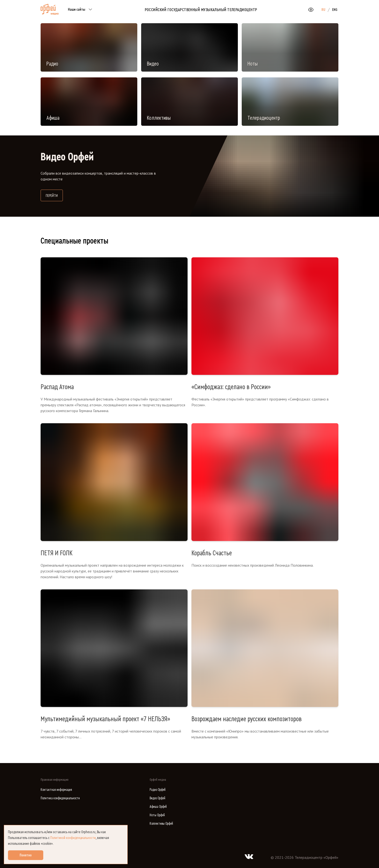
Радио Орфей (158, 790)
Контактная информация (56, 790)
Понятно (26, 855)
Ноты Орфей (157, 815)
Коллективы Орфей (161, 824)
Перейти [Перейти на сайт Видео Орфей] (54, 195)
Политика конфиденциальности (60, 798)
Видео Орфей (157, 798)
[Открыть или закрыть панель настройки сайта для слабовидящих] (311, 10)
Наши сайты (81, 10)
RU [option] (323, 10)
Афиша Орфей (158, 807)
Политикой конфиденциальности (73, 838)
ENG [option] (335, 10)
